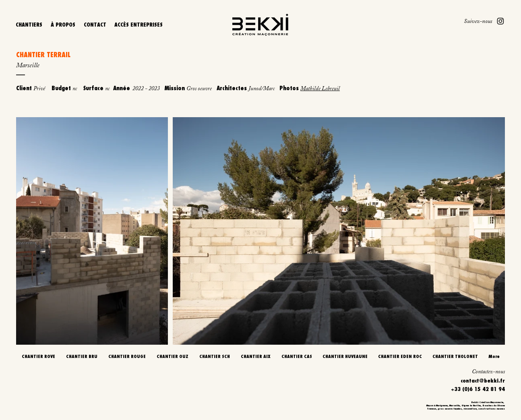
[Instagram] (500, 21)
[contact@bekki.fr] (467, 380)
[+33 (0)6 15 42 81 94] (467, 389)
